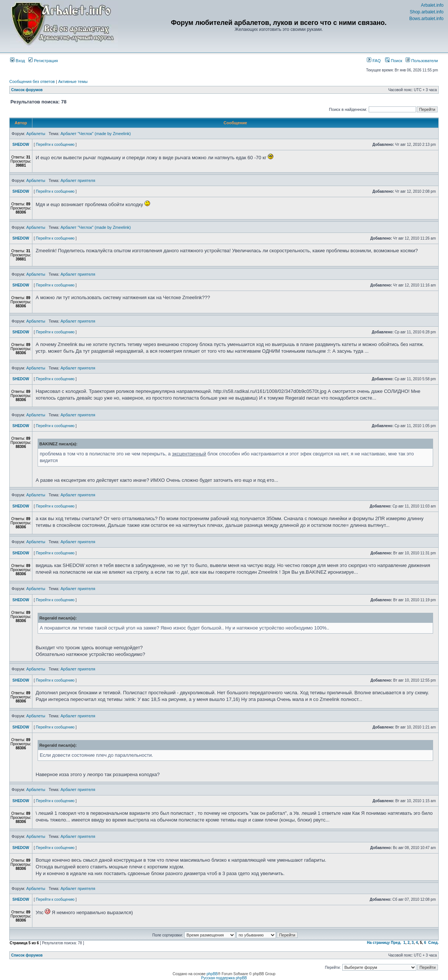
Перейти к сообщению (55, 145)
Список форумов (27, 90)
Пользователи (422, 61)
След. (433, 943)
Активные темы (73, 81)
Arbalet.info (432, 5)
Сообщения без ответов (32, 81)
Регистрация (43, 61)
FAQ (374, 61)
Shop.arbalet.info (427, 12)
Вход (18, 61)
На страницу (378, 943)
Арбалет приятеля (78, 180)
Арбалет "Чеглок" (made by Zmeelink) (96, 134)
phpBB (212, 974)
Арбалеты (36, 134)
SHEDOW (21, 145)
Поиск (394, 61)
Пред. (396, 943)
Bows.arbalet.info (426, 19)
